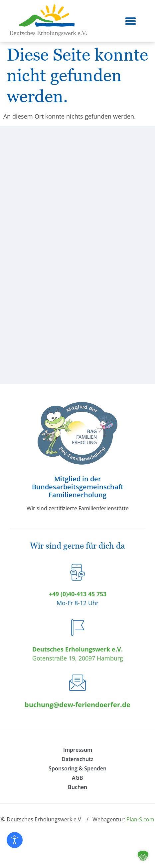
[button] (131, 21)
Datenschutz (77, 759)
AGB (77, 778)
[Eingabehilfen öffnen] (15, 840)
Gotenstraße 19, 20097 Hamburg (78, 658)
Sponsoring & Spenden (77, 768)
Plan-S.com (140, 819)
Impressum (78, 750)
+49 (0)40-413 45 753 (78, 594)
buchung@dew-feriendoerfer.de (77, 705)
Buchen (77, 787)
